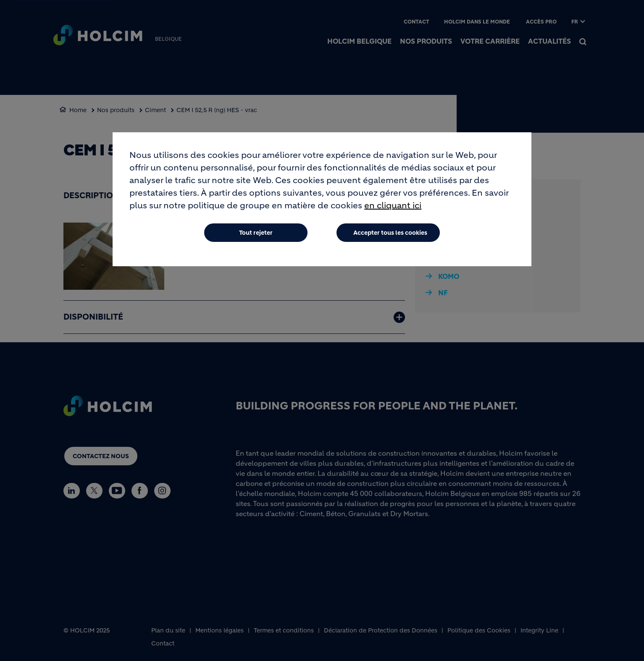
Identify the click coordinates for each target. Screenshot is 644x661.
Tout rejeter (256, 233)
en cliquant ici (393, 206)
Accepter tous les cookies (390, 233)
